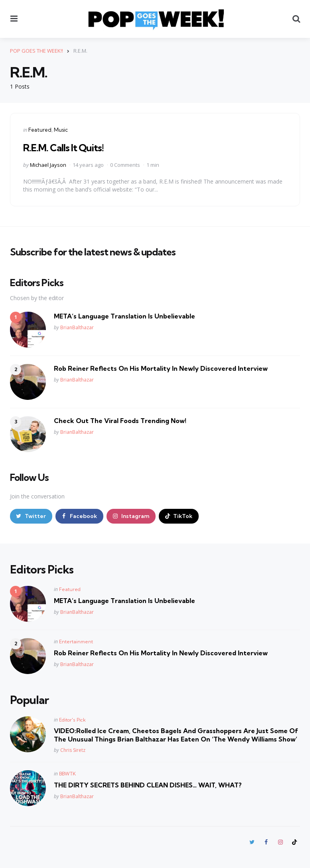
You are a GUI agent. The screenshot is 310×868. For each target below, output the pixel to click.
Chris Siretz (73, 750)
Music (61, 130)
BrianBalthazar (77, 327)
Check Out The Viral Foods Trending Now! (120, 421)
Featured (40, 130)
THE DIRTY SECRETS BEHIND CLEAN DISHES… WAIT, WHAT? (148, 785)
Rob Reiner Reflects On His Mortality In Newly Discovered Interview (161, 368)
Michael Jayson (48, 165)
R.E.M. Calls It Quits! (63, 148)
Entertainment (76, 642)
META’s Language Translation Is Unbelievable (124, 316)
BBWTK (67, 774)
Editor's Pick (72, 720)
